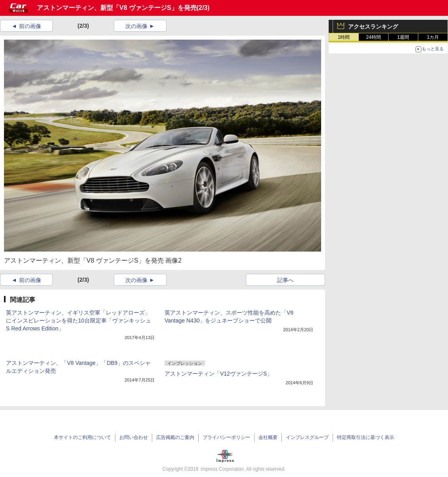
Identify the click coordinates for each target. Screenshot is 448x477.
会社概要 (268, 437)
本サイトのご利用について (82, 437)
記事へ (285, 280)
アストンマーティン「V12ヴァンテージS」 (218, 374)
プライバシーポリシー (226, 437)
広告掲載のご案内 (175, 437)
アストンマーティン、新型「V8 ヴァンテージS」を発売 (117, 8)
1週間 (403, 37)
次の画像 (136, 26)
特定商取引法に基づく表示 (366, 437)
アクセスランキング (373, 27)
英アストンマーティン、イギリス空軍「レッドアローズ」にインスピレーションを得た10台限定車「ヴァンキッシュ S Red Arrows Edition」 (78, 321)
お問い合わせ (134, 437)
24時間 (373, 37)
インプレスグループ (307, 437)
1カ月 (433, 37)
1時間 (344, 37)
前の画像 (30, 26)
